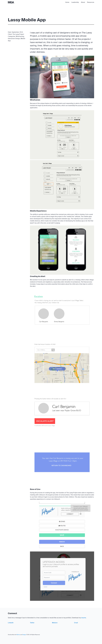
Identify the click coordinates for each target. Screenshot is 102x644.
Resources (91, 2)
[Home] (11, 2)
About (83, 2)
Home (67, 2)
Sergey (24, 635)
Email (76, 623)
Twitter (32, 623)
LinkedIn (11, 623)
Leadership (75, 2)
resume (83, 618)
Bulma (18, 635)
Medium (55, 623)
